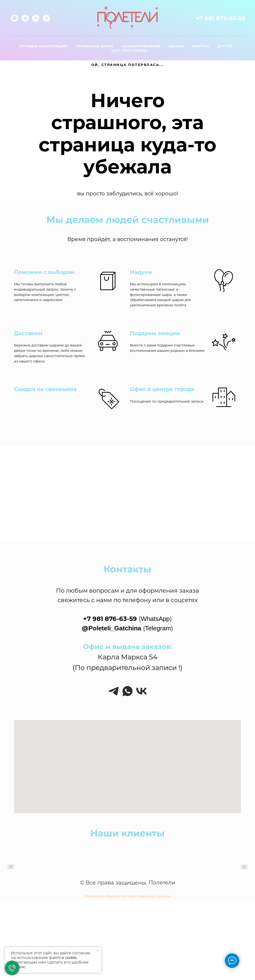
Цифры (176, 46)
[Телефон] (46, 18)
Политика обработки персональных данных (128, 896)
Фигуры (200, 46)
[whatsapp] (14, 18)
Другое (225, 46)
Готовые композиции (43, 46)
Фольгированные (141, 46)
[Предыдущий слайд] (11, 869)
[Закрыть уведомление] (98, 951)
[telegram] (25, 18)
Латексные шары (95, 46)
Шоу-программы (129, 51)
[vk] (36, 18)
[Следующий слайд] (244, 869)
